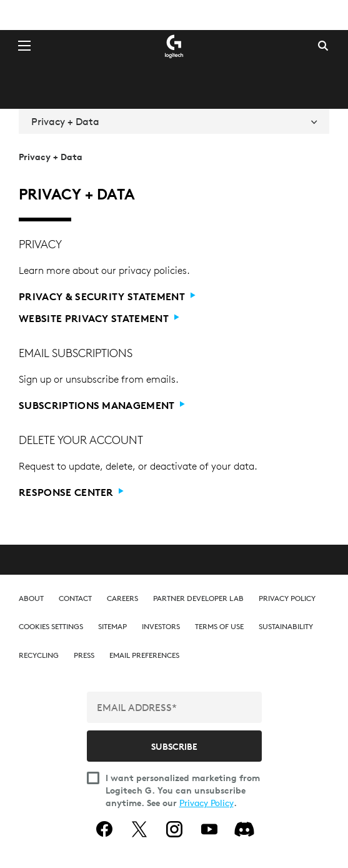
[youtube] (209, 829)
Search (323, 46)
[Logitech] (174, 46)
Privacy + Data (174, 121)
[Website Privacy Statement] (170, 319)
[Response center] (170, 492)
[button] (51, 626)
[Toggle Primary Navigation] (24, 45)
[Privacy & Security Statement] (170, 297)
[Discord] (244, 829)
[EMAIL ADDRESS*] (174, 707)
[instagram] (174, 829)
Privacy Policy (206, 803)
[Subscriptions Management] (170, 406)
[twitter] (139, 829)
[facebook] (104, 829)
